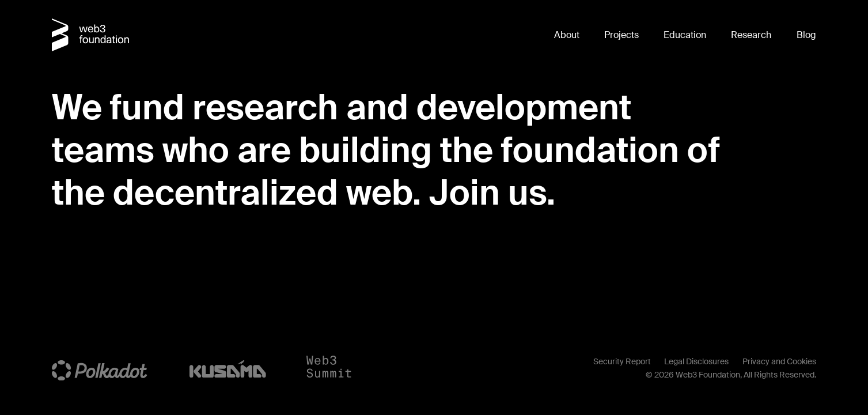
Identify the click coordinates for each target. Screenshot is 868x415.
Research (751, 35)
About (567, 35)
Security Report (622, 361)
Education (685, 35)
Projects (621, 35)
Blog (806, 35)
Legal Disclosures (696, 361)
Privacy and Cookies (779, 361)
